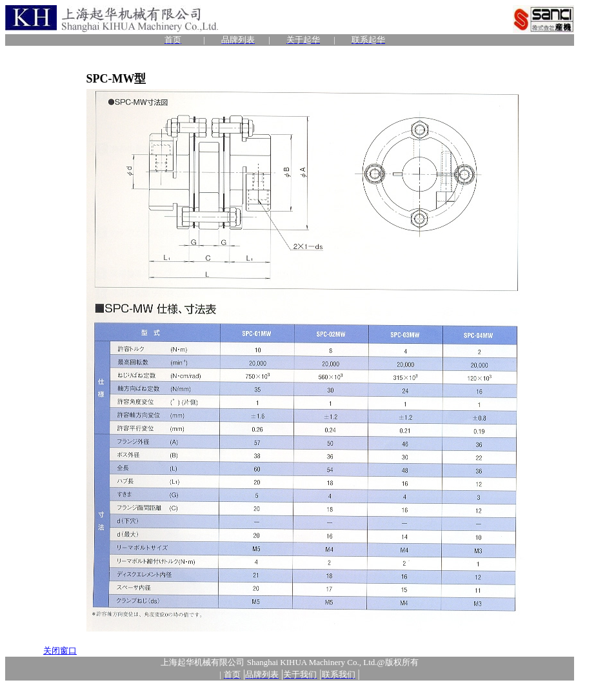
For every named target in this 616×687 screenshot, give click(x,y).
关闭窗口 (60, 651)
